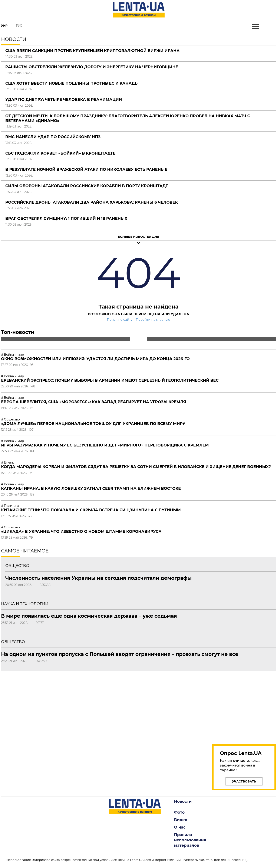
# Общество (10, 419)
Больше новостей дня (138, 237)
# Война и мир (12, 355)
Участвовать (244, 781)
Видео (181, 820)
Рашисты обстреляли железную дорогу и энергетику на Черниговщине (92, 67)
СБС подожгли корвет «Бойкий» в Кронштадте (60, 153)
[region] (244, 705)
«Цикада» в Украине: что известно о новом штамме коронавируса (81, 532)
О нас (180, 827)
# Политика (10, 506)
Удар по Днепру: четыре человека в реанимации (64, 100)
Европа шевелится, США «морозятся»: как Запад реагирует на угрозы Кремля (94, 402)
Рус (19, 26)
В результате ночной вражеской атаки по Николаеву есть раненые (86, 170)
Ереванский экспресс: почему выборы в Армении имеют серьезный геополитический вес (110, 380)
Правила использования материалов (190, 840)
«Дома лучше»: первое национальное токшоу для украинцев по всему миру (93, 424)
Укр (4, 26)
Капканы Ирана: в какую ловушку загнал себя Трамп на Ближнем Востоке (91, 488)
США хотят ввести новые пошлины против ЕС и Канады (72, 83)
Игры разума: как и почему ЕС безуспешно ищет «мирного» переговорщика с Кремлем (105, 445)
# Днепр (8, 462)
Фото (179, 812)
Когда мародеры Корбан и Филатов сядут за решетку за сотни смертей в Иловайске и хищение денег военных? (136, 467)
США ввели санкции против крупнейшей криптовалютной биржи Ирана (92, 51)
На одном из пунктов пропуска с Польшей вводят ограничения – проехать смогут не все (120, 654)
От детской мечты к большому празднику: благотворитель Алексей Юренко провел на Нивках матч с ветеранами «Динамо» (128, 118)
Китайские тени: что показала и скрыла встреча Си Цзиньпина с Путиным (91, 510)
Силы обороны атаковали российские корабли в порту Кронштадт (87, 186)
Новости (183, 801)
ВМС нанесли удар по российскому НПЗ (53, 137)
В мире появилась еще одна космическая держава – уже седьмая (89, 616)
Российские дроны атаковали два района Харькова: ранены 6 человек (92, 202)
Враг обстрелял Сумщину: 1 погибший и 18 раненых (66, 219)
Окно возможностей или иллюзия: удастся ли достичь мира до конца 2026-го (95, 359)
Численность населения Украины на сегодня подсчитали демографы (98, 578)
